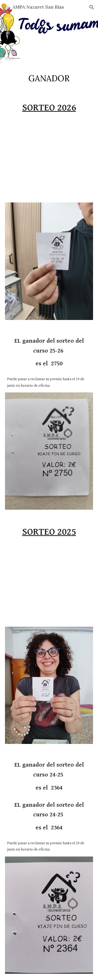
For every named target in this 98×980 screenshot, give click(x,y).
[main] (49, 78)
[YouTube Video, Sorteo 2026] (49, 160)
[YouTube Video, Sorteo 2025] (49, 584)
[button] (6, 7)
